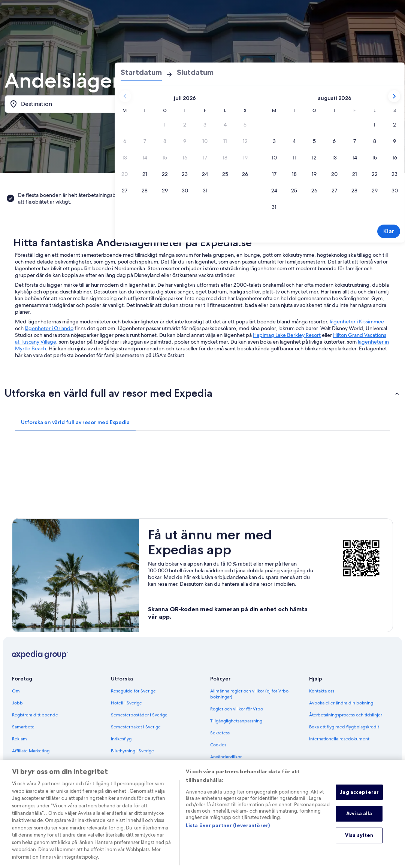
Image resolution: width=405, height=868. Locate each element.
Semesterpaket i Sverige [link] (136, 727)
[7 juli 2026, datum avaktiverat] (145, 141)
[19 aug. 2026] (314, 174)
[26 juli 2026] (245, 174)
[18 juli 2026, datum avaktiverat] (225, 158)
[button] (202, 393)
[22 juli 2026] (165, 174)
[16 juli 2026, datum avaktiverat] (185, 158)
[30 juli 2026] (185, 191)
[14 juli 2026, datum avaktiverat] (145, 158)
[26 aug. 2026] (314, 191)
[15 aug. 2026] (375, 158)
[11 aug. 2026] (294, 158)
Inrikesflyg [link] (121, 739)
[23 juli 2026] (185, 174)
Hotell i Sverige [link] (126, 703)
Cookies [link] (218, 745)
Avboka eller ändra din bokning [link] (341, 703)
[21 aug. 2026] (355, 174)
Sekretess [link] (220, 733)
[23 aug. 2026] (395, 174)
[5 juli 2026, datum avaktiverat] (245, 125)
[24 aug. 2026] (274, 191)
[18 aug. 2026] (294, 174)
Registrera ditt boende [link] (35, 715)
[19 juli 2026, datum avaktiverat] (245, 158)
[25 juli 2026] (225, 174)
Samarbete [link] (23, 727)
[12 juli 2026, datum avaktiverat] (245, 141)
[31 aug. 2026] (274, 207)
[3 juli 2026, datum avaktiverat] (205, 125)
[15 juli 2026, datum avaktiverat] (165, 158)
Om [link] (16, 691)
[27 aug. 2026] (335, 191)
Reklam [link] (19, 739)
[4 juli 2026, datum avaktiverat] (225, 125)
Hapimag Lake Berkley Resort (287, 335)
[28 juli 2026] (145, 191)
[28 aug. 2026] (355, 191)
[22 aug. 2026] (375, 174)
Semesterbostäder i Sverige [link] (139, 715)
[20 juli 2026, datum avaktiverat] (125, 174)
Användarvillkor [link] (226, 757)
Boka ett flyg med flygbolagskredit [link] (344, 727)
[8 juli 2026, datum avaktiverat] (165, 141)
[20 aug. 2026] (335, 174)
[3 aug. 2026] (274, 141)
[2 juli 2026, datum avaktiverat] (185, 125)
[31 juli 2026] (205, 191)
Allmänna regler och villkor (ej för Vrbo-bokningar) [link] (250, 694)
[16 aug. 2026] (395, 158)
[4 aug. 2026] (294, 141)
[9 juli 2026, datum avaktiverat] (185, 141)
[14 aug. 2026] (355, 158)
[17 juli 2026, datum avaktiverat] (205, 158)
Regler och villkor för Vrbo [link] (237, 709)
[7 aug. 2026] (355, 141)
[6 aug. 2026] (335, 141)
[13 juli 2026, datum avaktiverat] (125, 158)
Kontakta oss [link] (322, 691)
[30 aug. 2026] (395, 191)
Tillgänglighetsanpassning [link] (236, 721)
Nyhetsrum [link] (23, 763)
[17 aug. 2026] (274, 174)
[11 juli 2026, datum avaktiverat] (225, 141)
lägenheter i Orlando (49, 328)
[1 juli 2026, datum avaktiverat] (165, 125)
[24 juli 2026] (205, 174)
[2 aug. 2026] (395, 125)
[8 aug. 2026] (375, 141)
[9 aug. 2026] (395, 141)
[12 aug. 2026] (314, 158)
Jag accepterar (359, 801)
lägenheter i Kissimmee (357, 322)
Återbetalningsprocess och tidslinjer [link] (346, 715)
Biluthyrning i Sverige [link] (132, 751)
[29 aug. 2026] (375, 191)
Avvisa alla (359, 822)
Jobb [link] (17, 703)
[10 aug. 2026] (274, 158)
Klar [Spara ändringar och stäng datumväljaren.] (389, 231)
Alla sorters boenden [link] (132, 763)
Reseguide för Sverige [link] (133, 691)
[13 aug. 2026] (335, 158)
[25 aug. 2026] (294, 191)
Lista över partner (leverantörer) (228, 834)
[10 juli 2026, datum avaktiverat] (205, 141)
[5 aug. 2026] (314, 141)
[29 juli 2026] (165, 191)
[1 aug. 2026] (375, 125)
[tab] (75, 422)
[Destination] (68, 104)
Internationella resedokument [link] (339, 739)
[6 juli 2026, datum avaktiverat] (125, 141)
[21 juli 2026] (145, 174)
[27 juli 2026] (125, 191)
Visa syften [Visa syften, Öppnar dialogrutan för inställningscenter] (359, 844)
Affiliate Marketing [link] (31, 751)
